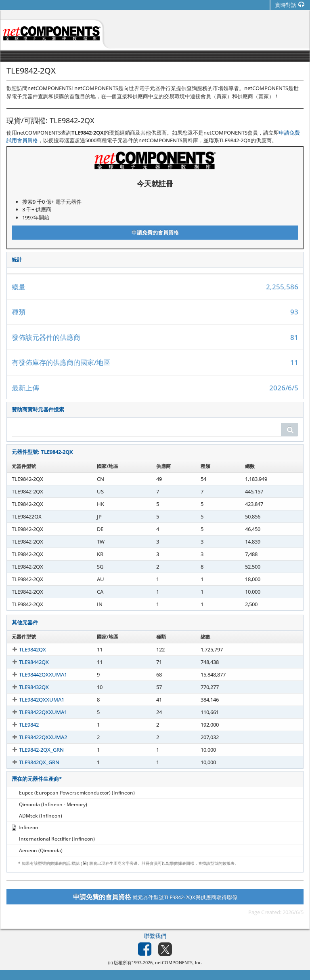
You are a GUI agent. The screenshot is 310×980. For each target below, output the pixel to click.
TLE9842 (22, 725)
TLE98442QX (27, 662)
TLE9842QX (25, 649)
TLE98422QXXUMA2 (36, 737)
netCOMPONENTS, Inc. (179, 962)
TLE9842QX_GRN (32, 762)
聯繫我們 (155, 936)
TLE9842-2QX (27, 479)
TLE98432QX (27, 687)
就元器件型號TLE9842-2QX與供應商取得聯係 (155, 897)
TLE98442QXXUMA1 (36, 674)
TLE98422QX (27, 516)
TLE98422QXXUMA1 (36, 712)
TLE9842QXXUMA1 (34, 700)
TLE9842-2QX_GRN (34, 750)
